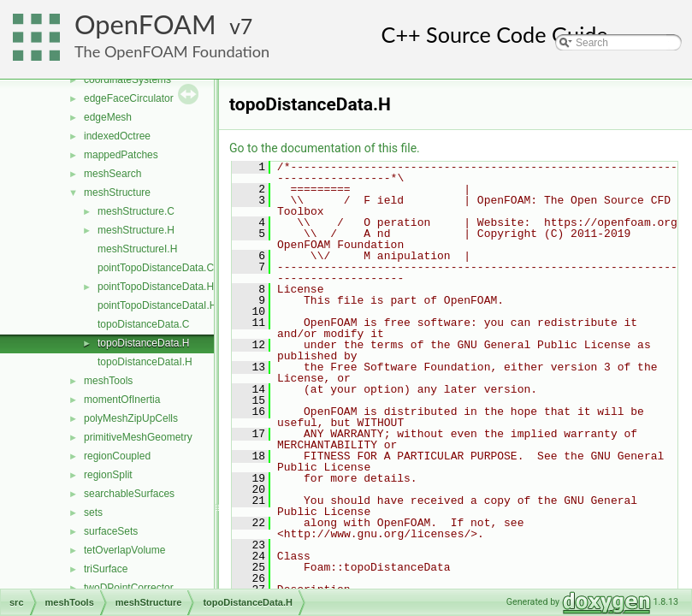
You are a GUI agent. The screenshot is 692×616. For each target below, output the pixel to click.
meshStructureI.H (137, 249)
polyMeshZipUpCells (131, 418)
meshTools (108, 381)
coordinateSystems (127, 80)
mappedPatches (121, 155)
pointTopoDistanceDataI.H (157, 305)
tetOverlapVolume (124, 550)
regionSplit (108, 475)
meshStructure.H (136, 230)
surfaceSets (111, 531)
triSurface (106, 569)
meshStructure (117, 192)
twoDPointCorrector (129, 588)
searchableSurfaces (129, 494)
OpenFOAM (145, 24)
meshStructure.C (136, 211)
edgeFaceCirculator (129, 98)
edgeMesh (108, 117)
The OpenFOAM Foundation (172, 51)
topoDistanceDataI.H (145, 362)
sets (93, 512)
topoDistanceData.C (143, 324)
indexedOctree (117, 136)
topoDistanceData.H (143, 343)
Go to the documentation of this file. (325, 148)
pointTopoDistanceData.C (156, 268)
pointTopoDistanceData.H (156, 287)
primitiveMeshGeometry (138, 437)
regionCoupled (117, 456)
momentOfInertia (122, 400)
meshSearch (112, 174)
